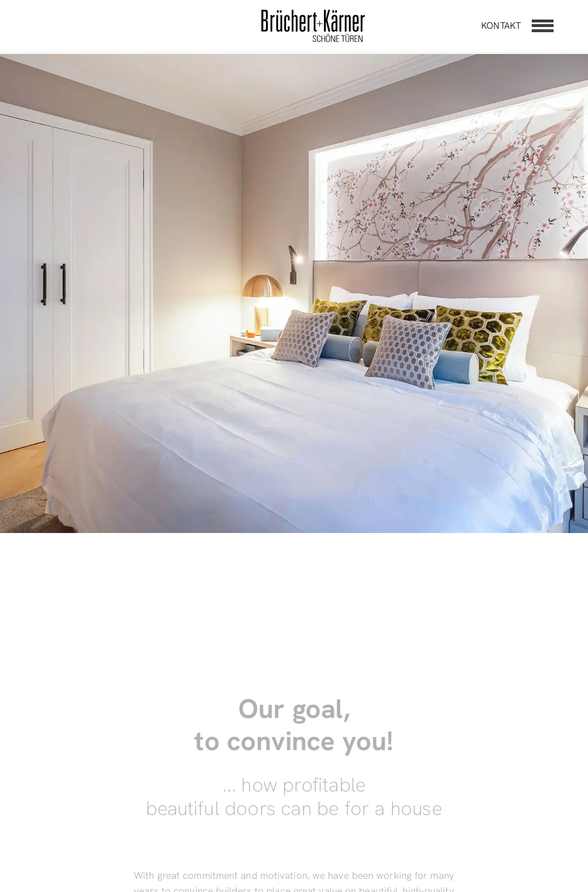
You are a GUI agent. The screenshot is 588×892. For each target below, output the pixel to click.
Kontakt (501, 26)
